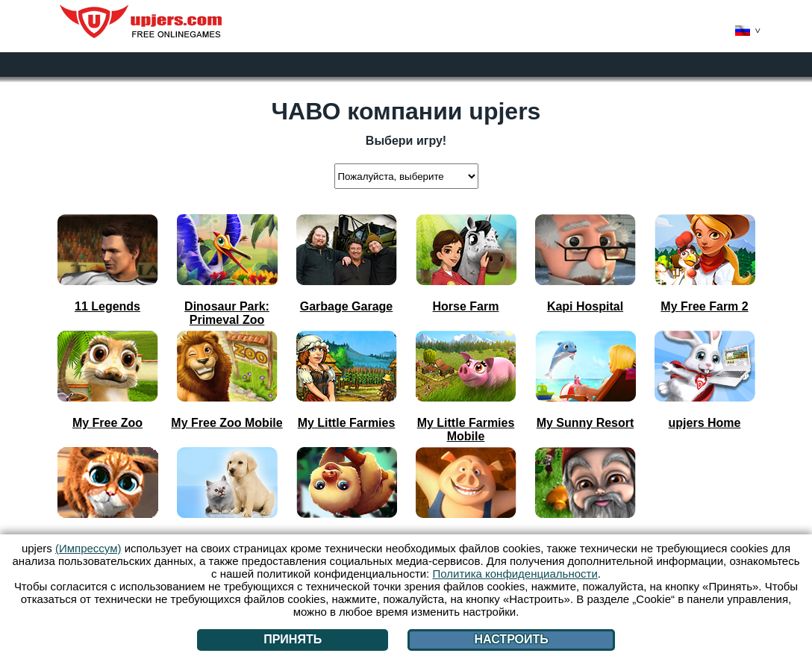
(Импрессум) (88, 548)
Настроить (511, 639)
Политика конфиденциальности (515, 574)
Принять (293, 639)
